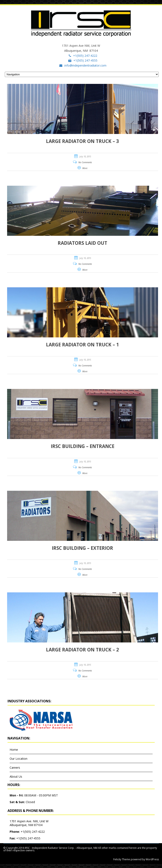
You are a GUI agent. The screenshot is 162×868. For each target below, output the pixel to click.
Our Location (18, 759)
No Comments (85, 162)
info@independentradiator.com (85, 65)
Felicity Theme (122, 859)
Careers (15, 768)
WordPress (152, 859)
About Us (16, 777)
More (85, 168)
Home (14, 750)
